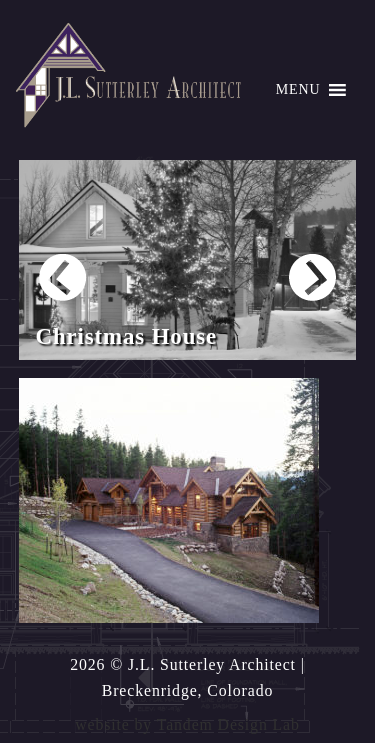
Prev (62, 277)
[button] (298, 90)
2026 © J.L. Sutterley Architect (183, 664)
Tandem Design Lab (228, 724)
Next (312, 277)
